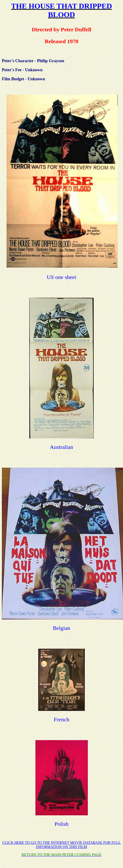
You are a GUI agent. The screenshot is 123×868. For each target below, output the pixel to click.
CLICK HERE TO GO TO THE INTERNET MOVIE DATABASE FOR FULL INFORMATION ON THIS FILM (62, 845)
